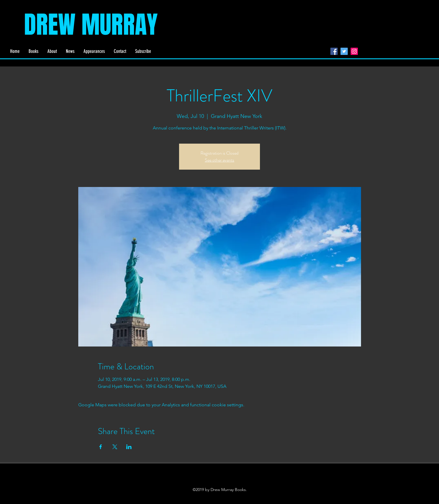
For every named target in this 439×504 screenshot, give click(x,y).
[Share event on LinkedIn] (129, 447)
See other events (219, 160)
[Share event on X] (115, 447)
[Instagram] (354, 51)
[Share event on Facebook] (101, 447)
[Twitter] (344, 51)
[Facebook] (334, 51)
